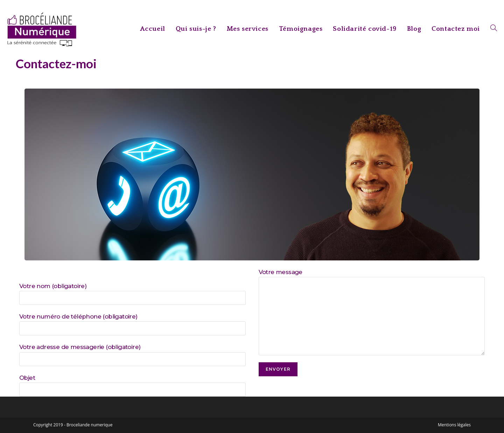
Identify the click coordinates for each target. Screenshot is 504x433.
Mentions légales (454, 425)
